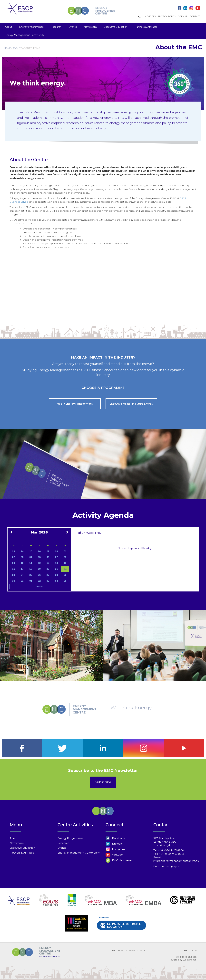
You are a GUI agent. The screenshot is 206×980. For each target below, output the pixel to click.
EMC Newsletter (119, 860)
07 (56, 557)
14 (56, 563)
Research (63, 843)
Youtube (114, 855)
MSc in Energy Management (75, 404)
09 (14, 563)
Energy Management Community (78, 853)
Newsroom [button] (91, 27)
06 (48, 557)
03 (22, 557)
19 (39, 569)
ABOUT (17, 48)
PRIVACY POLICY (167, 16)
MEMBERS (150, 16)
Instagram (115, 849)
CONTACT (195, 16)
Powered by (176, 960)
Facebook (115, 838)
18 (31, 569)
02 (14, 557)
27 (48, 551)
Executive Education (22, 848)
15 (65, 563)
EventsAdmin (190, 960)
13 (48, 563)
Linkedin (114, 844)
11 (31, 563)
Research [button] (57, 27)
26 (39, 551)
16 (14, 569)
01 (65, 551)
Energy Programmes (70, 838)
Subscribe (103, 782)
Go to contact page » (166, 866)
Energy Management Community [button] (26, 35)
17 (22, 569)
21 (56, 569)
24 (22, 551)
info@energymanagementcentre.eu (176, 861)
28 (56, 551)
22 (65, 569)
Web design (182, 957)
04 (31, 557)
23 (14, 551)
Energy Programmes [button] (32, 27)
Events (62, 848)
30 (14, 581)
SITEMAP (183, 16)
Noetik (193, 957)
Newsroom (17, 843)
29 (65, 575)
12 (39, 563)
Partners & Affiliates (22, 853)
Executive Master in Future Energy (131, 404)
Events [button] (74, 27)
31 (22, 581)
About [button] (10, 27)
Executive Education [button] (117, 27)
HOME (8, 48)
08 (65, 557)
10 (22, 563)
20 (48, 569)
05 (39, 557)
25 (31, 551)
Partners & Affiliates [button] (147, 27)
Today (39, 586)
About (14, 838)
